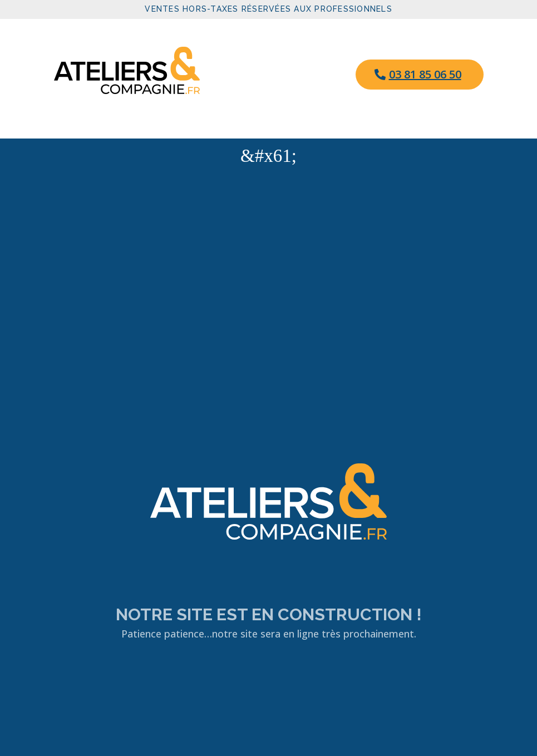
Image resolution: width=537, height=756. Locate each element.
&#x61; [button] (268, 156)
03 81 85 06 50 (425, 74)
